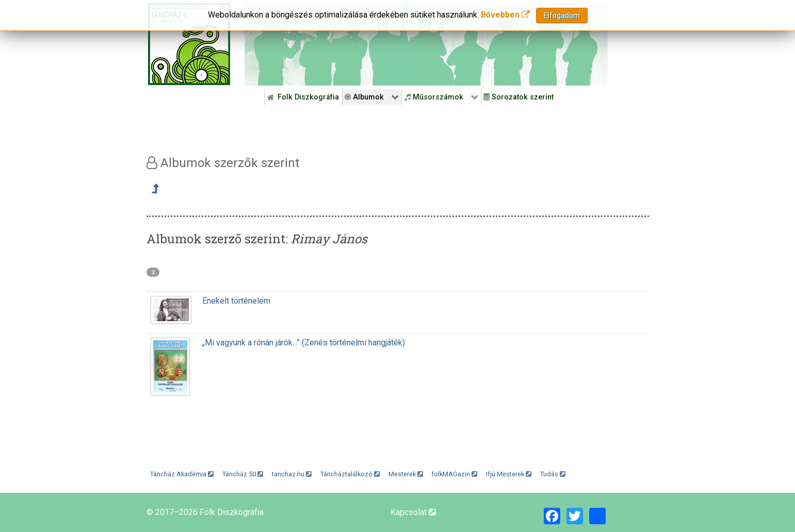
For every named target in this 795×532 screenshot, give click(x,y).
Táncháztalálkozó (350, 474)
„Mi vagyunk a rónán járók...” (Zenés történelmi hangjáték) (304, 343)
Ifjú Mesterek (509, 474)
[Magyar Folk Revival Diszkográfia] (189, 44)
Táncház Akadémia (182, 474)
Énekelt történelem (236, 301)
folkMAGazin (454, 474)
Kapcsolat (413, 512)
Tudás (553, 474)
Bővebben (505, 15)
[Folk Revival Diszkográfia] (426, 44)
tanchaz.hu (292, 474)
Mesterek (406, 474)
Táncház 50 (243, 474)
